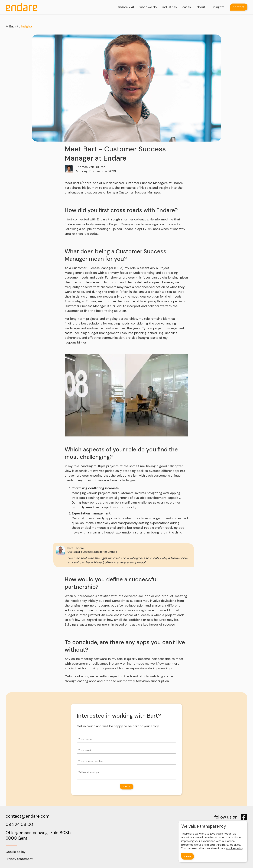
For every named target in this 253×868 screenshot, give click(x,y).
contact (239, 7)
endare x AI (126, 7)
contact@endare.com (27, 816)
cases (187, 7)
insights (219, 7)
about (201, 7)
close (188, 856)
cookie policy (235, 848)
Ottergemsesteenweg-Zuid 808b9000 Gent (38, 835)
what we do (148, 7)
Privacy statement (19, 859)
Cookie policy (16, 852)
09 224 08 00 (19, 824)
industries (170, 7)
